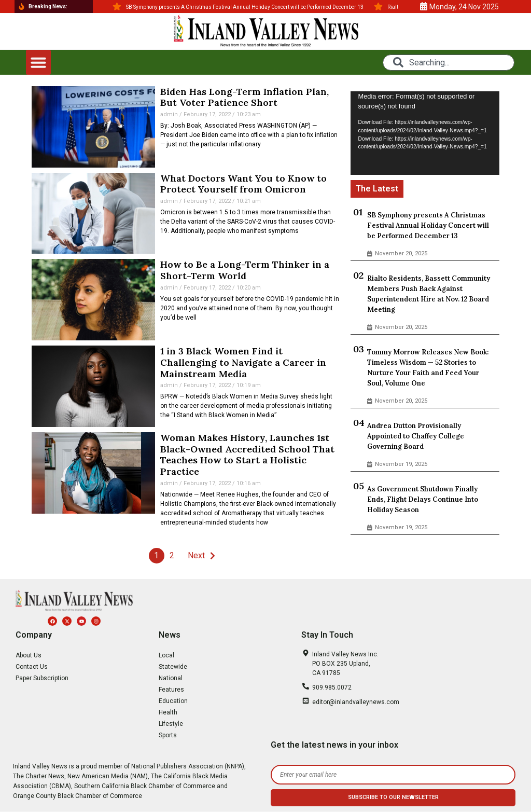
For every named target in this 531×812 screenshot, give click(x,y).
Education (173, 701)
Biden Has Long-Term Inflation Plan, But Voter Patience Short (244, 97)
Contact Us (32, 667)
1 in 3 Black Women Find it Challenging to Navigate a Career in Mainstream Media (243, 362)
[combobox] (448, 63)
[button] (38, 62)
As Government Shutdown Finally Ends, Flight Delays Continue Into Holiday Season (423, 499)
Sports (168, 735)
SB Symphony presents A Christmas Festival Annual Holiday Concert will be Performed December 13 (428, 225)
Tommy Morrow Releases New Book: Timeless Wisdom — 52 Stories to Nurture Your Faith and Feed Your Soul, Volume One (428, 368)
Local (166, 655)
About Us (29, 655)
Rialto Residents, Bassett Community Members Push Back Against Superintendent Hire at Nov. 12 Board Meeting (429, 294)
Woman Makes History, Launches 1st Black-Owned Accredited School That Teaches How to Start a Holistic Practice (247, 455)
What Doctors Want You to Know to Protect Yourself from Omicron (243, 184)
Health (168, 712)
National (171, 678)
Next (196, 555)
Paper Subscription (42, 678)
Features (171, 690)
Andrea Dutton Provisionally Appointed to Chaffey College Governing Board (416, 436)
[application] (425, 133)
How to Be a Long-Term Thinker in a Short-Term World (245, 270)
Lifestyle (171, 724)
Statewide (173, 667)
